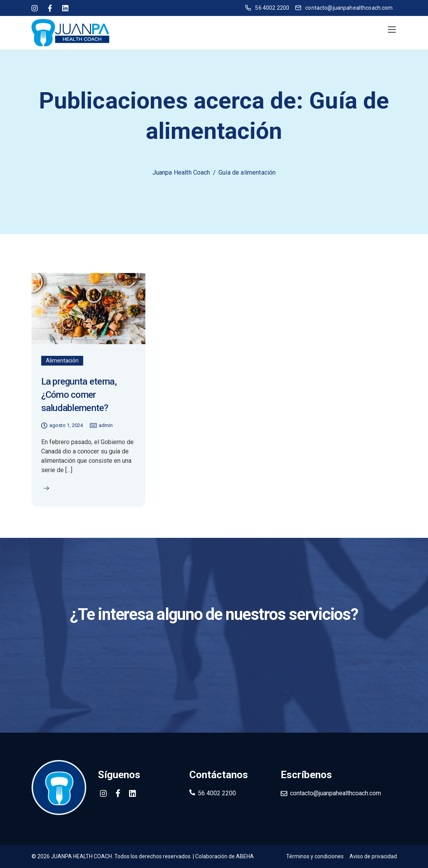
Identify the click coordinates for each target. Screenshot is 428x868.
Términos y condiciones (315, 856)
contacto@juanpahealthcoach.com (335, 793)
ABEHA (245, 856)
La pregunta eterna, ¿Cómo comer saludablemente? (79, 395)
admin (106, 425)
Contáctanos (214, 652)
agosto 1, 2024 (66, 425)
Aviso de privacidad (373, 856)
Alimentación (62, 360)
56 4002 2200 (217, 793)
